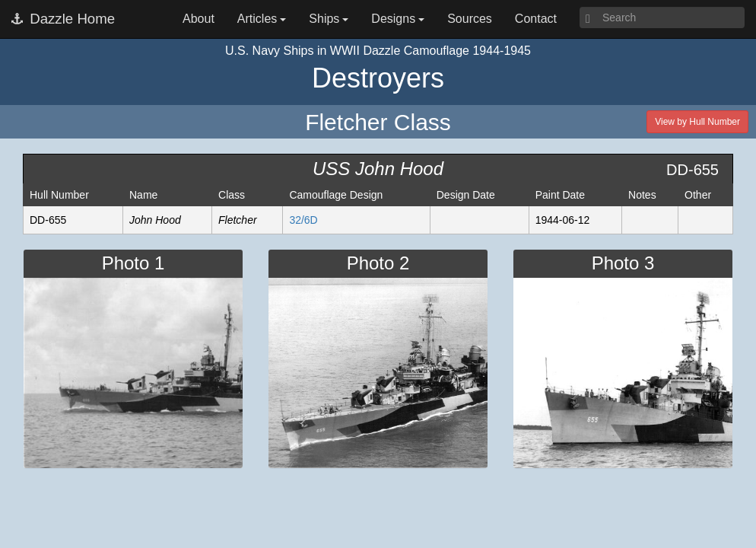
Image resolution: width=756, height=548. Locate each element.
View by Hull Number (697, 122)
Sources (470, 19)
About (199, 19)
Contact (536, 19)
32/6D (303, 220)
